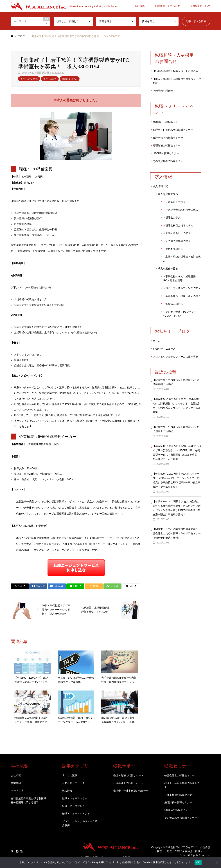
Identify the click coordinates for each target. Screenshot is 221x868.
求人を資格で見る (168, 194)
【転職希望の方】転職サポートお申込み (175, 71)
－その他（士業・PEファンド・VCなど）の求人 (181, 314)
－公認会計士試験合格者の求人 (181, 210)
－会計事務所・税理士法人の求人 (182, 296)
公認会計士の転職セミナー (168, 122)
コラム (157, 341)
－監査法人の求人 (173, 304)
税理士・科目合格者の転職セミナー (173, 130)
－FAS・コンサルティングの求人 (182, 288)
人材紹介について (200, 6)
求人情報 (67, 791)
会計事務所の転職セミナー (168, 138)
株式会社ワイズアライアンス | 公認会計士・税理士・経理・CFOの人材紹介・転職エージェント (181, 851)
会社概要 (140, 6)
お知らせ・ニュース (164, 349)
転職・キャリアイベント (76, 814)
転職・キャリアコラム (75, 798)
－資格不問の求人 (173, 249)
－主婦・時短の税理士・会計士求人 (182, 259)
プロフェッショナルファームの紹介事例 (175, 357)
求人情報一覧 (160, 186)
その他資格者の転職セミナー (169, 161)
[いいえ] (217, 862)
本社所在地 (17, 791)
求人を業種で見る (168, 268)
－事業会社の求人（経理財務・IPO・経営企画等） (181, 278)
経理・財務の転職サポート (128, 775)
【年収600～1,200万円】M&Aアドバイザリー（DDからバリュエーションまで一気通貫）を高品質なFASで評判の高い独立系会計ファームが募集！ (177, 480)
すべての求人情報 (29, 79)
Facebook (17, 851)
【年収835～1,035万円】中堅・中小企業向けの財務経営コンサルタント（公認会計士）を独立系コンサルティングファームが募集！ (177, 406)
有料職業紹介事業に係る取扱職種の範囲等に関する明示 (28, 800)
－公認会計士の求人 (174, 202)
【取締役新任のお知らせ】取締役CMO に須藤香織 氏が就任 (176, 382)
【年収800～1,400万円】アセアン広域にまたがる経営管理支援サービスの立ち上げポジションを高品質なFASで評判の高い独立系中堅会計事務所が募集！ (177, 508)
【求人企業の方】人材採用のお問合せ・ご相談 (177, 81)
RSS (21, 851)
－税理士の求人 (172, 217)
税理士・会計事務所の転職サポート (131, 793)
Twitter (12, 851)
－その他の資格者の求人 (177, 241)
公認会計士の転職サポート (128, 783)
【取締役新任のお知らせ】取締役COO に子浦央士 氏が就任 (176, 429)
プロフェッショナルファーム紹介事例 (80, 823)
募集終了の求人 (70, 79)
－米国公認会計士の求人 (177, 233)
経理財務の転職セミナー (167, 145)
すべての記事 (50, 79)
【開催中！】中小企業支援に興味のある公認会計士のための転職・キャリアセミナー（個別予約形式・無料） (177, 533)
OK (198, 862)
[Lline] (75, 586)
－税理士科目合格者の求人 (178, 225)
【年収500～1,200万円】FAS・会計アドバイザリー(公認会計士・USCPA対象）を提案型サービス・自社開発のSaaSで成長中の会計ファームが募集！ (177, 452)
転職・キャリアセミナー (76, 806)
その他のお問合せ (163, 91)
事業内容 (16, 783)
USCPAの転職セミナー (166, 153)
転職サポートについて (167, 6)
